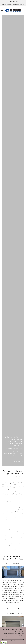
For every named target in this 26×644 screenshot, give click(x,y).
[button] (2, 10)
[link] (13, 10)
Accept (13, 641)
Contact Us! (16, 462)
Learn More (13, 607)
